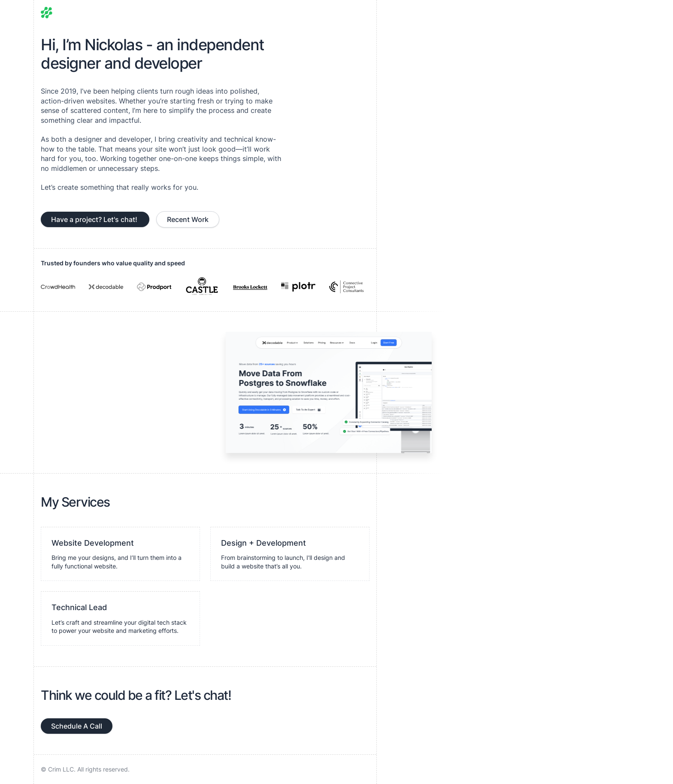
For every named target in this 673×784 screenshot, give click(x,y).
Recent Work (188, 219)
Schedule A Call (77, 726)
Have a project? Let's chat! (95, 219)
